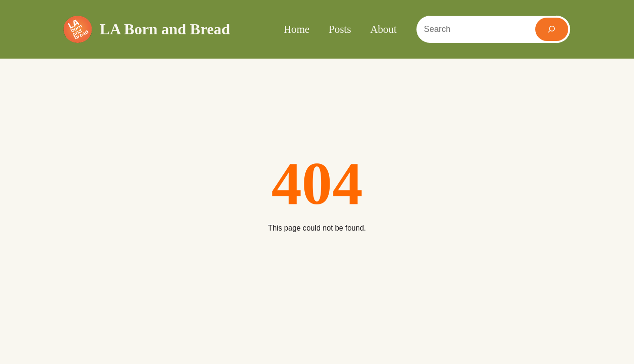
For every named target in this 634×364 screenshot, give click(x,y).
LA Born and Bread (165, 29)
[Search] (552, 29)
